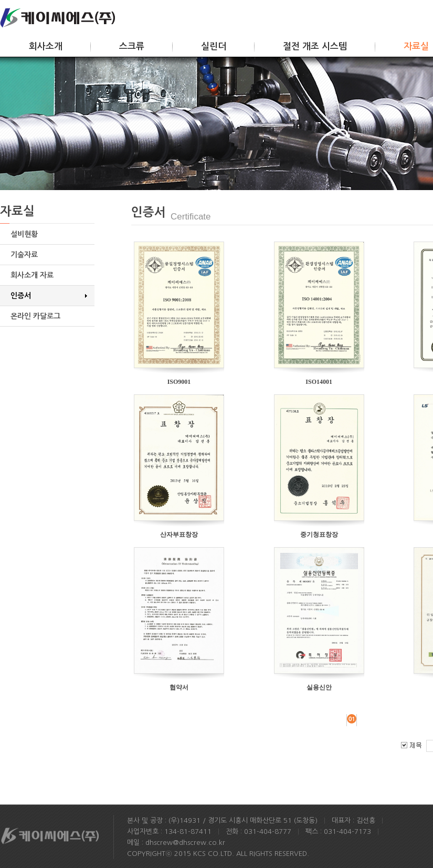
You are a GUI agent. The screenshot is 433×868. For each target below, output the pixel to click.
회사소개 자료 (32, 275)
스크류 (132, 46)
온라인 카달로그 (35, 316)
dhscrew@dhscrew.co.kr (185, 843)
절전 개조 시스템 (315, 46)
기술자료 (24, 255)
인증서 (21, 296)
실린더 (214, 46)
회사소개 (46, 46)
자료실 (416, 46)
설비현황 (24, 234)
